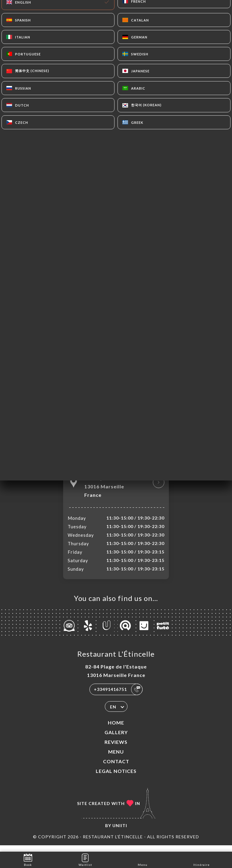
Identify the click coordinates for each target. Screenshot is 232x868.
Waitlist (85, 859)
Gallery (116, 739)
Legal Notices (116, 777)
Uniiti (120, 832)
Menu (116, 758)
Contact (116, 768)
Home (116, 729)
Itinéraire (201, 859)
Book (28, 859)
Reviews (116, 748)
